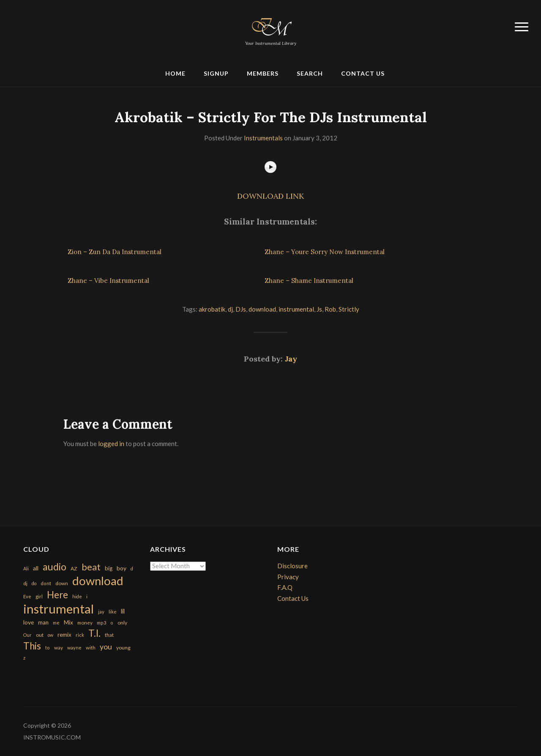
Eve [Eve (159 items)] (27, 596)
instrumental (296, 309)
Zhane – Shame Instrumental (309, 281)
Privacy (288, 577)
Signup (216, 73)
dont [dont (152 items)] (46, 583)
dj (230, 309)
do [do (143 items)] (34, 583)
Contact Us (363, 73)
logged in (111, 444)
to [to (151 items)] (48, 648)
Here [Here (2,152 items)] (57, 595)
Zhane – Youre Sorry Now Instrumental (325, 252)
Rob (330, 309)
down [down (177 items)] (62, 583)
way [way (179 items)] (59, 648)
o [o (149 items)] (112, 623)
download (262, 309)
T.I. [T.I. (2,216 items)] (94, 633)
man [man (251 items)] (43, 622)
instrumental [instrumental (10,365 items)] (59, 609)
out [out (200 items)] (40, 635)
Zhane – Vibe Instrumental (108, 281)
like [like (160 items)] (113, 612)
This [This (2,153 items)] (32, 646)
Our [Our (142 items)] (27, 635)
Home (175, 73)
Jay (291, 359)
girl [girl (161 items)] (39, 596)
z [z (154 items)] (24, 658)
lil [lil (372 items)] (123, 611)
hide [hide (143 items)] (77, 596)
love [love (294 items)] (29, 622)
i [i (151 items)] (87, 596)
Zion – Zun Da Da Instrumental (115, 252)
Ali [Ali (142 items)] (26, 568)
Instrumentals (263, 138)
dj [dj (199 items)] (25, 583)
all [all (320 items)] (36, 568)
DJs (241, 309)
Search (310, 73)
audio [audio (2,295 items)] (55, 567)
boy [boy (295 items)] (122, 568)
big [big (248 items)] (109, 568)
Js (319, 309)
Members (263, 73)
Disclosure (292, 566)
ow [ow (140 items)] (51, 635)
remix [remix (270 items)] (64, 635)
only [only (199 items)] (122, 623)
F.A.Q (285, 587)
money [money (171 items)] (85, 623)
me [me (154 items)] (56, 623)
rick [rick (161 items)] (80, 635)
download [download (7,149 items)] (98, 581)
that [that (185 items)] (109, 635)
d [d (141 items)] (132, 568)
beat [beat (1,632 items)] (91, 567)
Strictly (349, 309)
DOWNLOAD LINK (270, 196)
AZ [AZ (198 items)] (74, 568)
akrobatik (212, 309)
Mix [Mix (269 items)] (68, 622)
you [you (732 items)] (106, 646)
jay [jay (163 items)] (101, 612)
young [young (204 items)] (123, 648)
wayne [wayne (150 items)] (74, 648)
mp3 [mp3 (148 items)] (101, 623)
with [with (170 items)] (91, 648)
